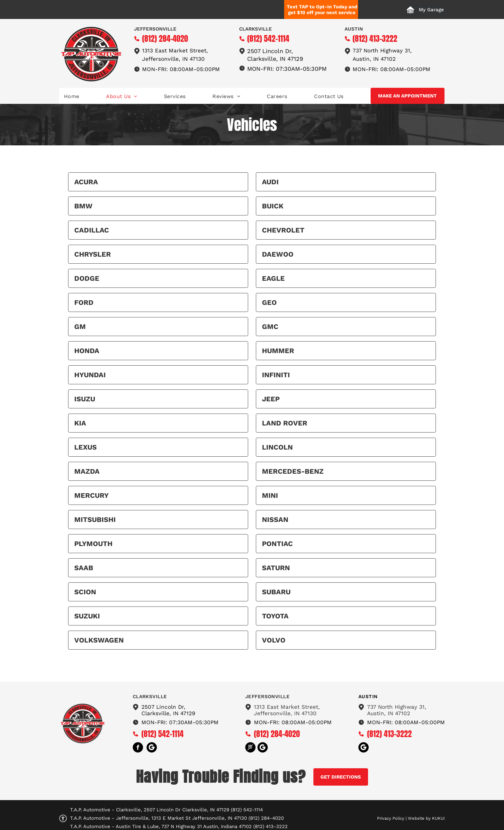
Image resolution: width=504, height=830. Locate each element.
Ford (84, 302)
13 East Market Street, (178, 50)
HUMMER (278, 351)
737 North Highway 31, (382, 50)
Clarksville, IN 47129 (275, 59)
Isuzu (85, 399)
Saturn (276, 568)
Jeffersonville (155, 29)
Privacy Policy (391, 818)
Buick (273, 206)
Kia (80, 423)
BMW (83, 206)
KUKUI (438, 818)
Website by (419, 818)
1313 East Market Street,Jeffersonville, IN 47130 (287, 710)
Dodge (87, 278)
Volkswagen (99, 640)
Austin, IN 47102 (374, 59)
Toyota (275, 616)
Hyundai (90, 375)
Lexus (85, 447)
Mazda (87, 471)
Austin (354, 29)
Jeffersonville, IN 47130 (173, 59)
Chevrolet (283, 230)
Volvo (274, 640)
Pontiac (277, 544)
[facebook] (138, 748)
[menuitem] (72, 96)
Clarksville (256, 29)
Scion (85, 592)
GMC (270, 327)
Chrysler (93, 254)
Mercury (91, 495)
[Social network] (152, 748)
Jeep (271, 399)
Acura (86, 182)
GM (80, 327)
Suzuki (87, 616)
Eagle (273, 278)
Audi (270, 182)
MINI (270, 495)
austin (368, 697)
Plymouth (93, 544)
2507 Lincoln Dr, (270, 51)
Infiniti (276, 375)
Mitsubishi (95, 520)
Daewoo (278, 254)
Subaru (276, 592)
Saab (84, 568)
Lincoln (277, 447)
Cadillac (92, 230)
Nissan (275, 520)
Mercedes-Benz (293, 471)
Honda (87, 351)
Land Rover (285, 423)
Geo (269, 302)
